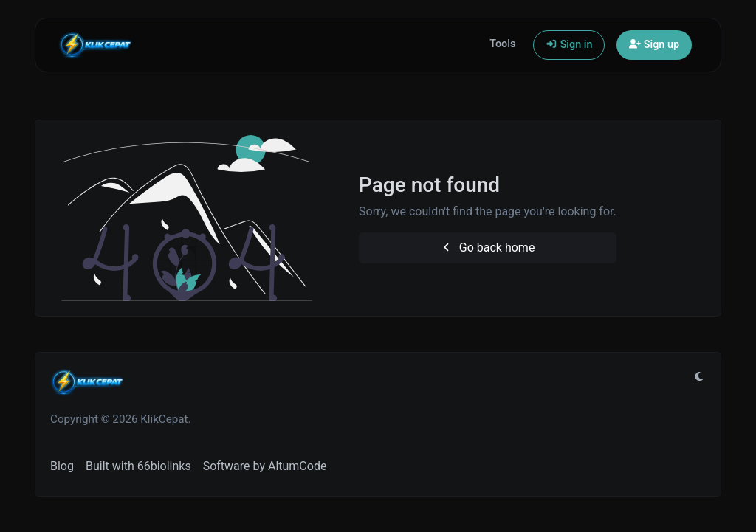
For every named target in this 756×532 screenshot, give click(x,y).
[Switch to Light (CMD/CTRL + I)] (699, 377)
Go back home (487, 248)
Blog (62, 466)
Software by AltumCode (265, 466)
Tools (502, 44)
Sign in (569, 45)
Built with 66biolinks (138, 466)
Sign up (654, 45)
